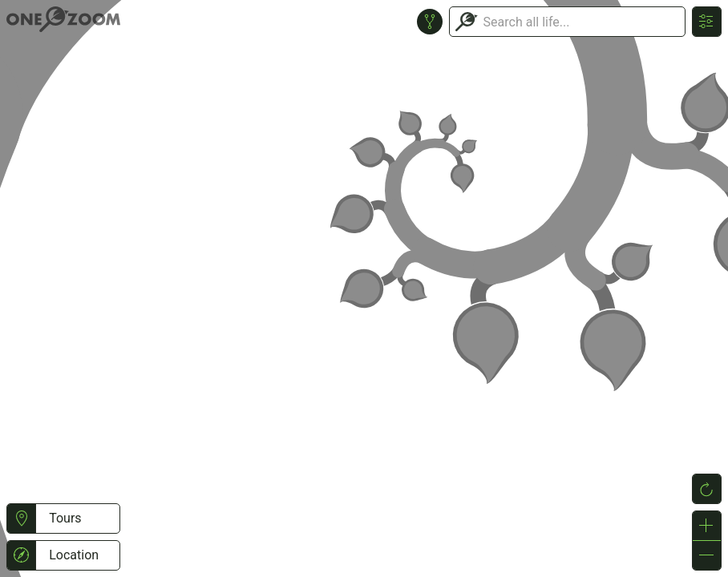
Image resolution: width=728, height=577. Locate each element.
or (364, 288)
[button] (21, 518)
